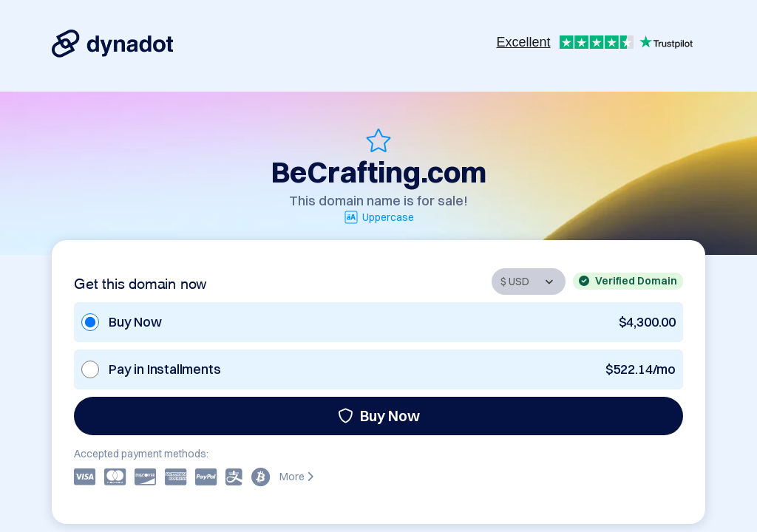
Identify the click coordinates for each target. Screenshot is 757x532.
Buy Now (379, 416)
